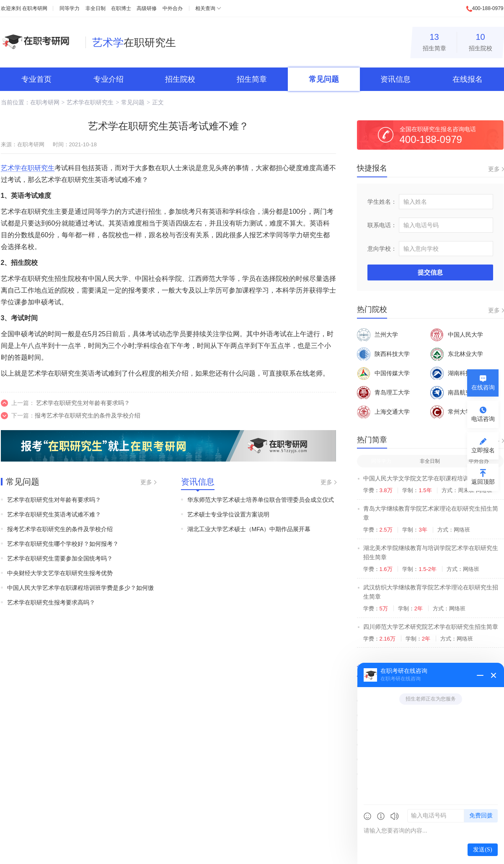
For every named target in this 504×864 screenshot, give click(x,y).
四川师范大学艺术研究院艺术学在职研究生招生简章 (431, 627)
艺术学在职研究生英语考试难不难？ (54, 514)
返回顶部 (483, 482)
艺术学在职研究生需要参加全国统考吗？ (60, 558)
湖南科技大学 (457, 373)
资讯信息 (395, 79)
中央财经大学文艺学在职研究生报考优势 (60, 573)
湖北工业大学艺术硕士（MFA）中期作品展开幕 (249, 529)
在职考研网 (35, 8)
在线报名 (468, 79)
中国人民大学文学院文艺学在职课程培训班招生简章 (431, 478)
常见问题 (324, 79)
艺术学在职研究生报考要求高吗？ (51, 602)
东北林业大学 (457, 354)
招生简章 (434, 41)
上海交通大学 (383, 412)
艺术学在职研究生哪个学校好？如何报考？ (63, 544)
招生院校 (481, 41)
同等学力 (70, 8)
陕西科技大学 (383, 354)
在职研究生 (134, 42)
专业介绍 (109, 79)
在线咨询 (483, 387)
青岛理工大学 (383, 392)
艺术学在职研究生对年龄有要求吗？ (83, 403)
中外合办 (173, 8)
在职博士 (121, 8)
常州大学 (451, 412)
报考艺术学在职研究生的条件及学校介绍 (88, 415)
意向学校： (382, 249)
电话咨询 (483, 419)
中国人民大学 (457, 335)
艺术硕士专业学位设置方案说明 (228, 514)
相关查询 (205, 8)
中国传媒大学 (383, 373)
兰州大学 (377, 335)
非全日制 (96, 8)
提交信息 (430, 272)
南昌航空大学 (457, 392)
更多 (146, 482)
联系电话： (382, 225)
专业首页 (36, 79)
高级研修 (147, 8)
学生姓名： (382, 202)
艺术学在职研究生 (90, 102)
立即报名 (483, 450)
